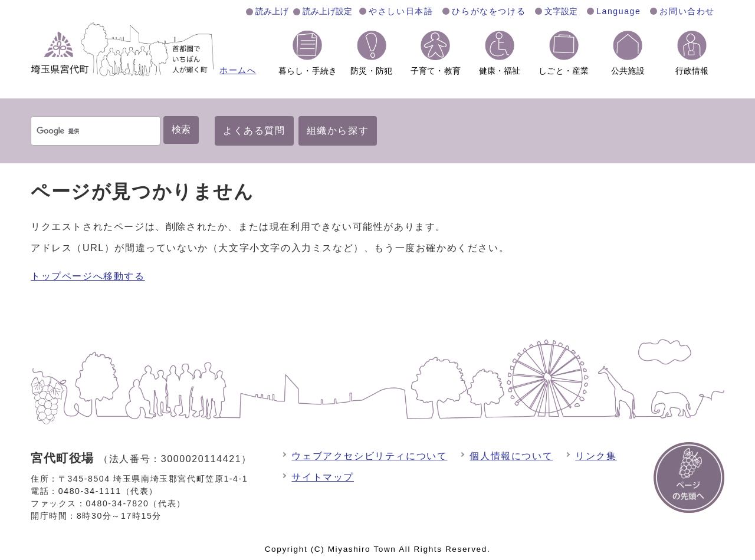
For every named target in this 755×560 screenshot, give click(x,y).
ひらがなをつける (489, 11)
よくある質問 (254, 131)
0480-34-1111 (90, 491)
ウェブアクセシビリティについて (369, 456)
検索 (181, 129)
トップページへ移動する (88, 276)
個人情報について (511, 456)
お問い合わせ (687, 11)
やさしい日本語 (401, 11)
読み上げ (272, 11)
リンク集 (596, 456)
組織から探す (338, 131)
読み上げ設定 (327, 11)
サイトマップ (323, 477)
